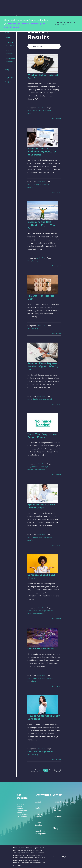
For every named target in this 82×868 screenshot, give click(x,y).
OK (53, 856)
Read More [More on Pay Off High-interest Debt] (56, 334)
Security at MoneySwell (40, 832)
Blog (7, 70)
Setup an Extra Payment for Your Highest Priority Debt (43, 366)
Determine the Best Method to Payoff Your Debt (42, 225)
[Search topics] (44, 46)
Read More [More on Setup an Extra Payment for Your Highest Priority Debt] (56, 404)
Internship (57, 817)
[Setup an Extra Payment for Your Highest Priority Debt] (43, 352)
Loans (50, 537)
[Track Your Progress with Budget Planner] (43, 423)
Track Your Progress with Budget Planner (43, 435)
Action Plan (41, 108)
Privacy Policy (39, 815)
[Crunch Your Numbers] (43, 637)
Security (30, 187)
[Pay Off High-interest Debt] (43, 285)
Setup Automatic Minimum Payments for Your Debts (42, 151)
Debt (29, 111)
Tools (8, 37)
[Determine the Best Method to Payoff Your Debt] (43, 211)
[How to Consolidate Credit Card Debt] (43, 705)
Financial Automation (40, 184)
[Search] (30, 46)
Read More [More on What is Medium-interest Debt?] (56, 119)
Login (8, 82)
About (38, 802)
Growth (35, 111)
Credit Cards (32, 611)
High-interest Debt (39, 399)
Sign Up (9, 77)
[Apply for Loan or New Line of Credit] (43, 493)
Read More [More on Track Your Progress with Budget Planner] (56, 475)
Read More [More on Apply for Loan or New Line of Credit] (56, 545)
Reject (65, 856)
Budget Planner (33, 467)
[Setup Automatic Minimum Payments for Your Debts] (43, 137)
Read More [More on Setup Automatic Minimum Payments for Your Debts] (56, 192)
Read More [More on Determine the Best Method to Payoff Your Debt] (56, 266)
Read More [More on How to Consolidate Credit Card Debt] (56, 760)
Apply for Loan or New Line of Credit (41, 506)
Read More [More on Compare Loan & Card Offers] (56, 619)
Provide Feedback (57, 809)
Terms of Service (39, 824)
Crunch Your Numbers (41, 648)
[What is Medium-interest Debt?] (43, 64)
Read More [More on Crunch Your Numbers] (56, 686)
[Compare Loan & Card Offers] (43, 564)
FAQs (38, 808)
